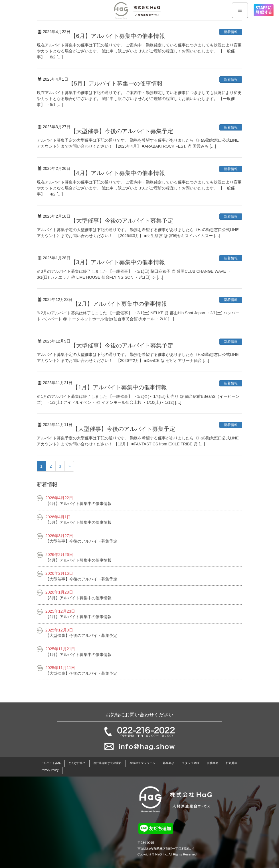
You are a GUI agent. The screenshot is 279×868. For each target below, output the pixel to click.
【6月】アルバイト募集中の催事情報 (118, 36)
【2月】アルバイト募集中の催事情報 (120, 304)
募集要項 (169, 763)
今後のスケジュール (142, 763)
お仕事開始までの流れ (108, 763)
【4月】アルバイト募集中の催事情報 (118, 173)
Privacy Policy (50, 770)
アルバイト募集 (51, 763)
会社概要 (213, 763)
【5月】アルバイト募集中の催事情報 (115, 83)
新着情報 (231, 32)
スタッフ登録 (191, 763)
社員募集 (232, 763)
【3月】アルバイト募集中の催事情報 (118, 262)
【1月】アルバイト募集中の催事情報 (120, 387)
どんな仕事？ (77, 763)
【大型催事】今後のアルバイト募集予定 (122, 131)
